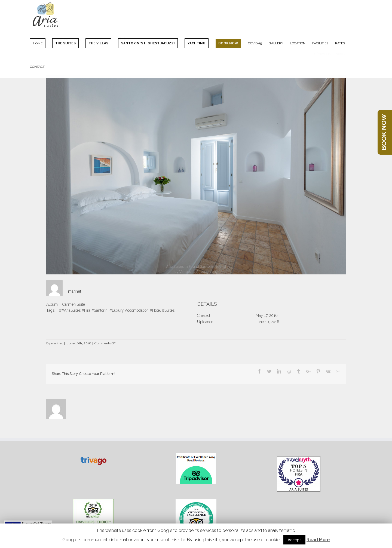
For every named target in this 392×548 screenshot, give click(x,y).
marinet (75, 291)
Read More (318, 540)
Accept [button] (294, 540)
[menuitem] (41, 43)
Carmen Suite (74, 304)
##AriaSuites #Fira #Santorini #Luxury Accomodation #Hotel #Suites (117, 310)
